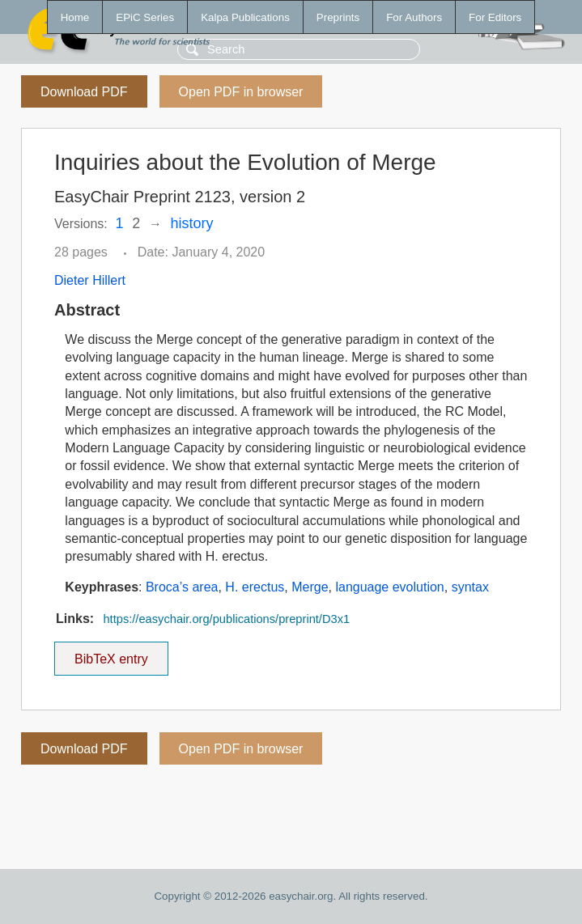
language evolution (389, 587)
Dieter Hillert (90, 280)
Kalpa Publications (245, 17)
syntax (470, 587)
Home (75, 17)
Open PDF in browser (241, 92)
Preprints (338, 17)
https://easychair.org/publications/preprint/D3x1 (226, 619)
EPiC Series (145, 17)
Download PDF (84, 92)
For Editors (495, 17)
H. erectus (255, 587)
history (192, 223)
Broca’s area (182, 587)
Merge (310, 587)
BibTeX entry (111, 654)
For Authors (414, 17)
